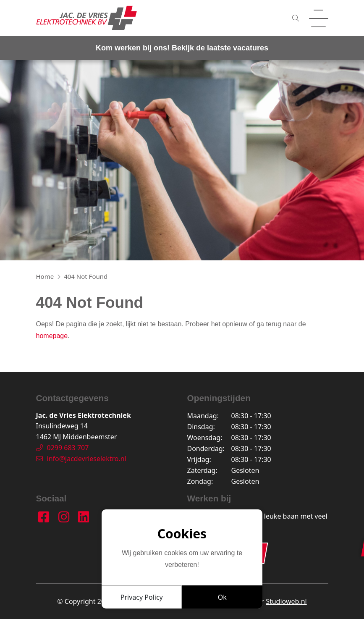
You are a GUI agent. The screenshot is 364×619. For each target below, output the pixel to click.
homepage (52, 336)
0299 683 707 (63, 448)
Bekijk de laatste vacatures (220, 48)
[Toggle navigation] (319, 18)
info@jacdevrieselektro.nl (81, 459)
